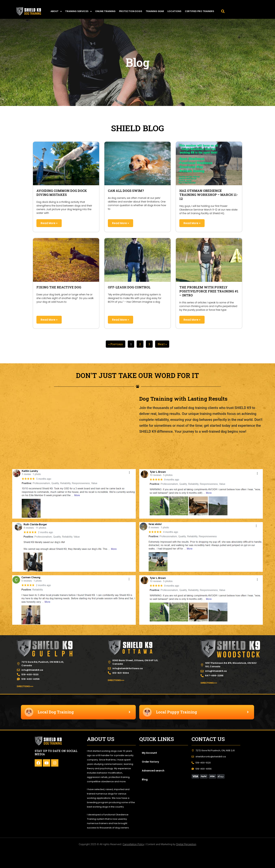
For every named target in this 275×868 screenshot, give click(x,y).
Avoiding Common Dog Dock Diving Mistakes (62, 193)
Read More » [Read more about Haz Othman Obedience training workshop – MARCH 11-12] (192, 223)
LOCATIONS (174, 11)
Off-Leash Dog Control (129, 287)
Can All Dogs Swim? (126, 191)
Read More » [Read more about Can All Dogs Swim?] (121, 223)
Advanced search (153, 771)
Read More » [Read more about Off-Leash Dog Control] (121, 320)
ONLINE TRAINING (105, 11)
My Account (149, 753)
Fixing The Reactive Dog (59, 287)
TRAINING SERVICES (78, 11)
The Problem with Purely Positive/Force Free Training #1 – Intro (209, 291)
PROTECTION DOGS (131, 11)
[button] (223, 11)
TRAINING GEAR (155, 11)
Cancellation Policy (133, 844)
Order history (150, 762)
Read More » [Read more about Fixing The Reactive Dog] (49, 320)
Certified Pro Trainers (200, 11)
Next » (162, 344)
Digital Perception (186, 844)
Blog (145, 779)
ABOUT (56, 11)
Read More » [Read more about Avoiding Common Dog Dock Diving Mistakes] (49, 223)
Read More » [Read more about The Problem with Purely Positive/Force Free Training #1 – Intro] (192, 320)
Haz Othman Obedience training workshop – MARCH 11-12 (209, 195)
